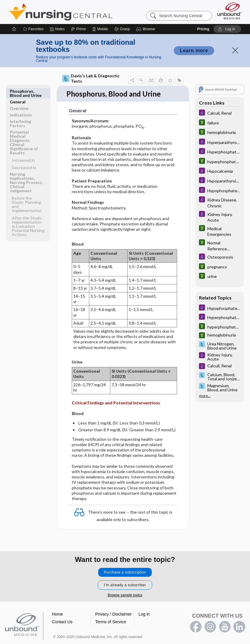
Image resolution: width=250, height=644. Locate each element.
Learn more (194, 51)
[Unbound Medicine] (230, 11)
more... (205, 396)
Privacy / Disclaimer (113, 614)
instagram (210, 627)
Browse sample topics (125, 595)
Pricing (203, 29)
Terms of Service (111, 622)
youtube (225, 627)
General (18, 91)
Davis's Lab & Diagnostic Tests (91, 78)
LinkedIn (239, 627)
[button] (146, 29)
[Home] (14, 29)
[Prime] (78, 29)
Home (57, 614)
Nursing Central (83, 12)
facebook (196, 627)
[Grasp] (122, 29)
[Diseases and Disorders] (220, 113)
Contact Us (62, 622)
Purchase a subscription (125, 572)
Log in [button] (144, 614)
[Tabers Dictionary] (220, 123)
